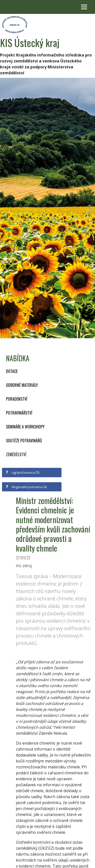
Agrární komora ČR (22, 473)
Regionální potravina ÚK (26, 487)
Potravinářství (19, 413)
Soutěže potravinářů (24, 441)
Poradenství (17, 399)
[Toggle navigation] (84, 7)
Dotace (12, 371)
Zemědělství (16, 454)
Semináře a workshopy (25, 427)
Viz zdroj (24, 566)
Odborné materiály (22, 385)
